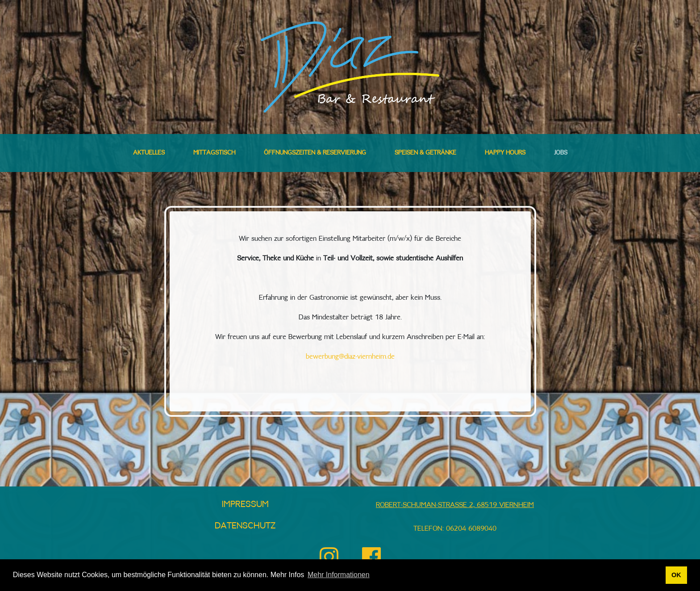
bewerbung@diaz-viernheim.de (350, 357)
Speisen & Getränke (425, 153)
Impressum (245, 504)
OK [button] (676, 575)
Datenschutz (245, 526)
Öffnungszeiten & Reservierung (315, 153)
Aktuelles (149, 153)
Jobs (561, 153)
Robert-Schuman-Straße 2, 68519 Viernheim (455, 505)
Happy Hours (505, 153)
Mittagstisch (214, 153)
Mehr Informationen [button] (339, 575)
